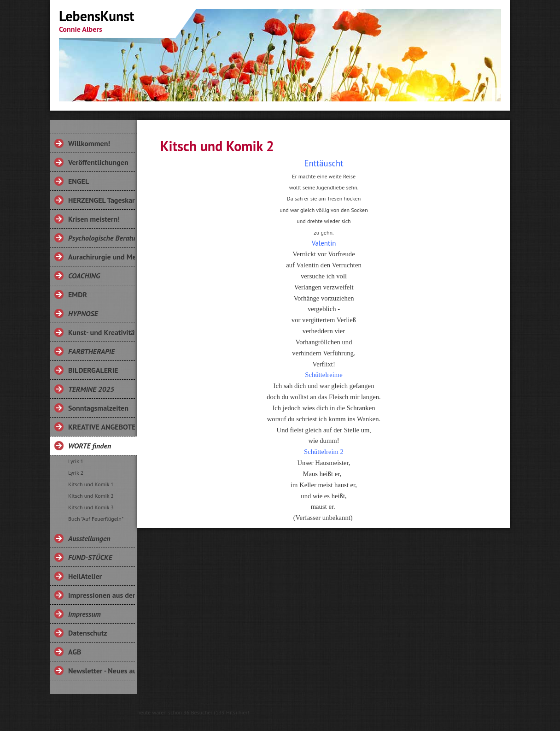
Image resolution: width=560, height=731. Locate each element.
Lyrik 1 (76, 461)
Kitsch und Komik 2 (91, 496)
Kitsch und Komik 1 (91, 484)
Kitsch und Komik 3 (91, 507)
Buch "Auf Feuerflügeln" (96, 519)
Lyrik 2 (76, 473)
